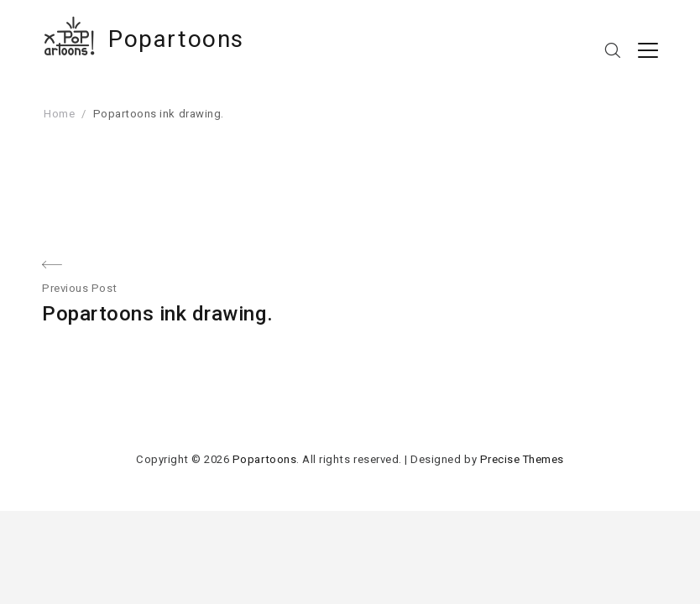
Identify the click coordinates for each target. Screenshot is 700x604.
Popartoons (176, 39)
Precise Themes (522, 459)
